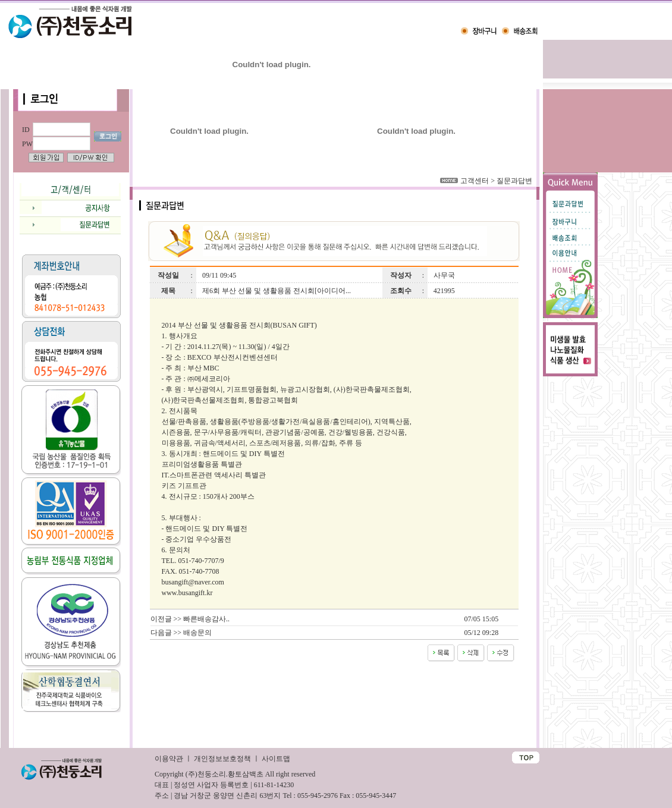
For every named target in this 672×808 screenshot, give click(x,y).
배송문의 (197, 633)
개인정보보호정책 (222, 759)
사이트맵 (276, 759)
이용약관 (169, 759)
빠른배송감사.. (206, 619)
